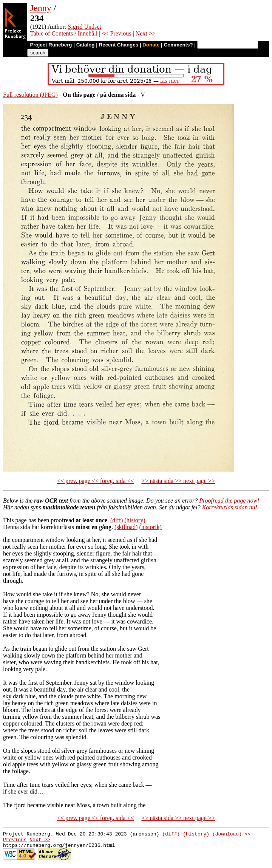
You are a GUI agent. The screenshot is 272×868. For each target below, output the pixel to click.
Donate (151, 45)
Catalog (86, 45)
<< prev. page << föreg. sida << (95, 481)
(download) (227, 835)
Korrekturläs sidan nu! (230, 507)
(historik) (150, 527)
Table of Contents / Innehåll (64, 33)
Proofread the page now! (229, 501)
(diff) (117, 520)
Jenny (41, 8)
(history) (135, 520)
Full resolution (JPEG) (30, 95)
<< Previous (116, 33)
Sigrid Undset (84, 27)
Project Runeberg (51, 45)
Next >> (146, 33)
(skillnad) (126, 527)
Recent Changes (119, 45)
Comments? (178, 45)
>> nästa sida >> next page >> (178, 481)
